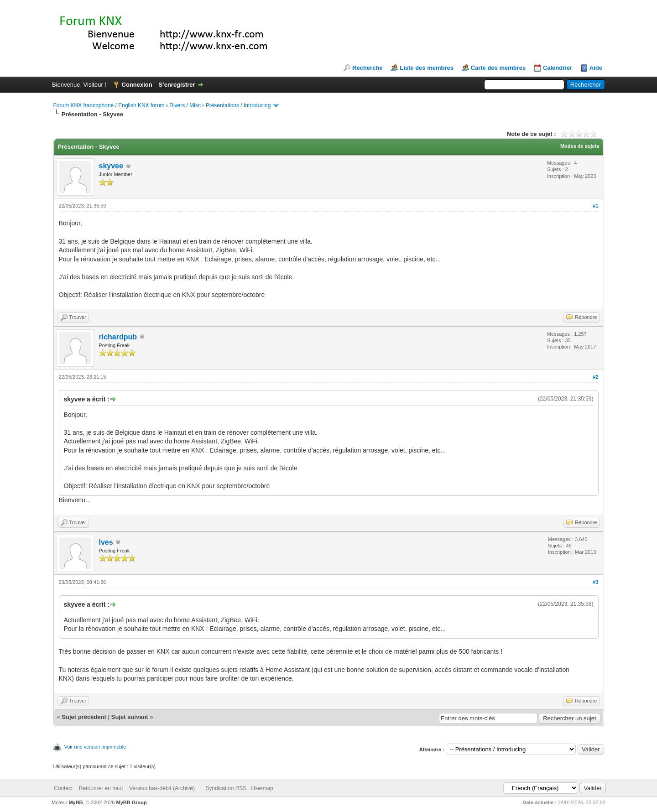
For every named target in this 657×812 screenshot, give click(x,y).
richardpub (118, 337)
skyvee (111, 166)
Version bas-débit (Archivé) (162, 788)
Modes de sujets (580, 146)
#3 (595, 582)
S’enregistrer (177, 85)
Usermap (262, 788)
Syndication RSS (226, 788)
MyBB (76, 802)
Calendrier (558, 68)
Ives (106, 542)
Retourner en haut (101, 788)
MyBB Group (132, 802)
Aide (596, 68)
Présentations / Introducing (238, 105)
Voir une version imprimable (95, 747)
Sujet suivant (130, 717)
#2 (595, 377)
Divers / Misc (185, 105)
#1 (595, 206)
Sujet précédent (84, 717)
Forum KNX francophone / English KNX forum (109, 105)
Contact (63, 788)
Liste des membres (427, 68)
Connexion (137, 85)
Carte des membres (498, 68)
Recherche (367, 68)
